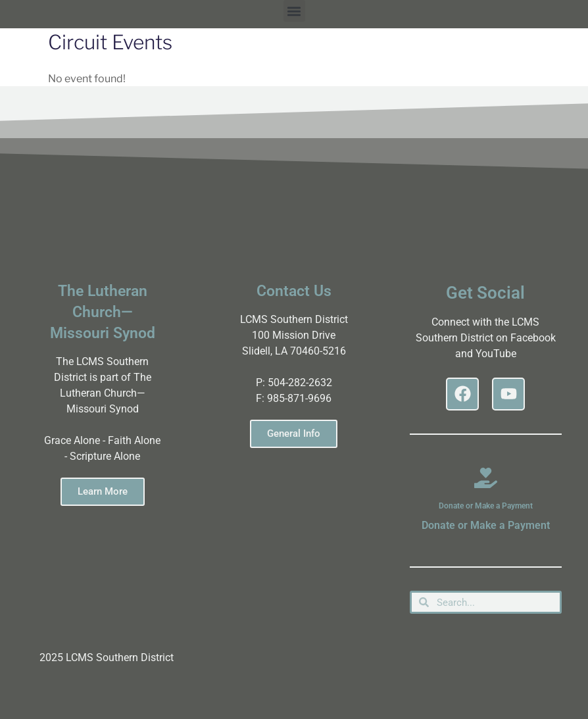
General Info (294, 434)
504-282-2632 (300, 383)
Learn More (103, 491)
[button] (294, 11)
